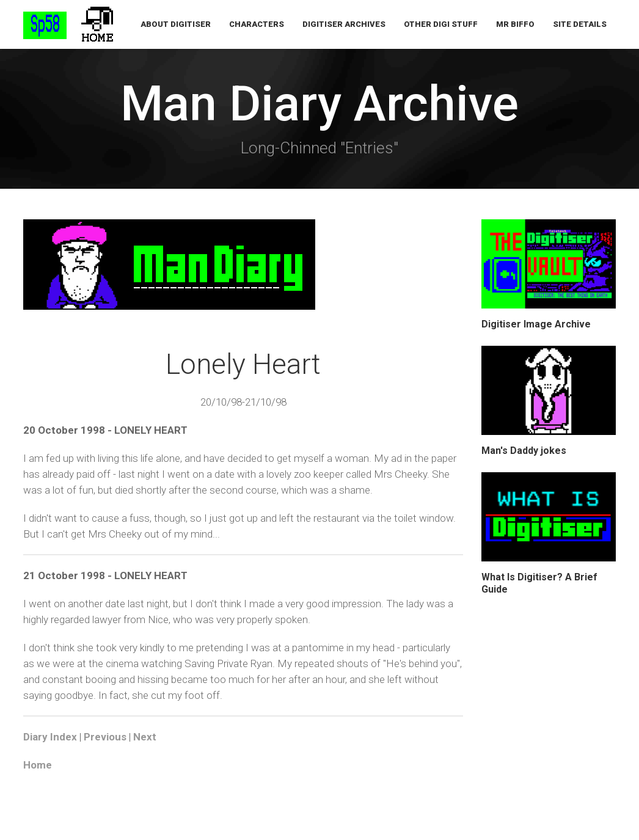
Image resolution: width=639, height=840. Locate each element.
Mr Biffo (515, 24)
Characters (257, 24)
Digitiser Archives (344, 24)
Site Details (580, 24)
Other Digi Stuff (441, 24)
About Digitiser (176, 24)
